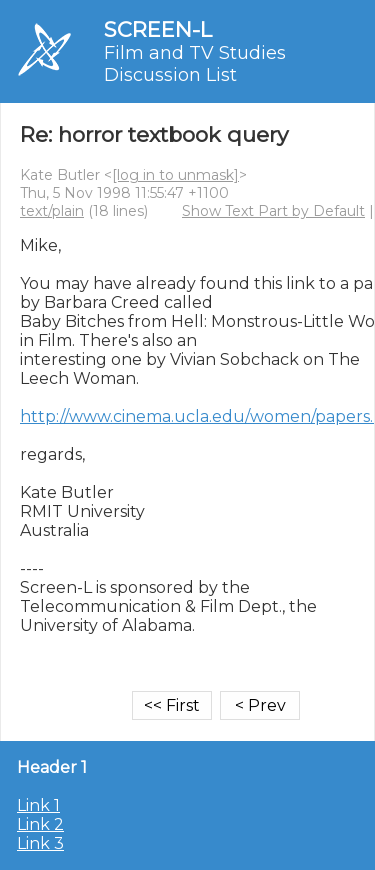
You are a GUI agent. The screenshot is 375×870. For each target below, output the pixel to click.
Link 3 (40, 843)
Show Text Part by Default (273, 211)
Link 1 (38, 805)
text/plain (52, 211)
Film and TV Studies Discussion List (195, 64)
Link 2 (40, 824)
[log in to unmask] (175, 175)
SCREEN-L (158, 29)
